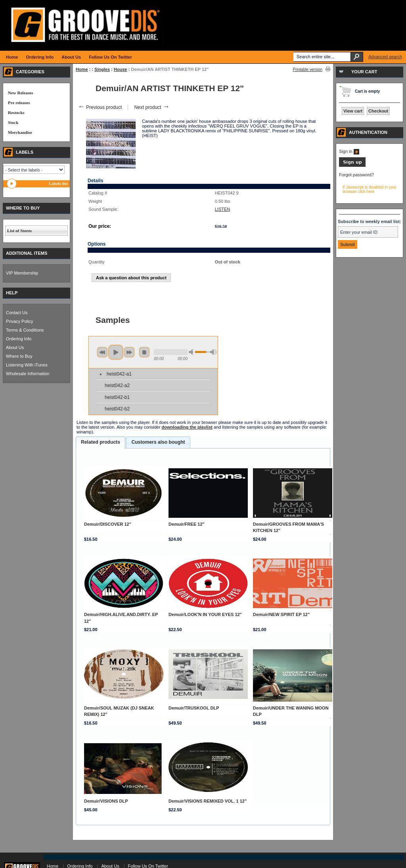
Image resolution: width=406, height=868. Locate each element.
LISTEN (223, 209)
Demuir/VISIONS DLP (106, 801)
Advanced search (385, 57)
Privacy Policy (19, 321)
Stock (13, 122)
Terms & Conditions (25, 330)
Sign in (349, 151)
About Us (15, 347)
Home (82, 69)
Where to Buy (19, 356)
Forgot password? (356, 175)
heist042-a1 (119, 374)
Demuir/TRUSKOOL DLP (194, 708)
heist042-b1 (117, 397)
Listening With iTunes (27, 365)
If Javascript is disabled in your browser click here (370, 189)
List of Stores (19, 231)
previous (102, 352)
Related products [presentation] (101, 442)
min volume (192, 352)
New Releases (20, 93)
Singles (102, 69)
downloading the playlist (187, 427)
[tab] (101, 443)
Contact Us (17, 313)
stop (144, 352)
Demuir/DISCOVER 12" (108, 524)
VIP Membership (22, 273)
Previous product (100, 107)
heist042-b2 (117, 409)
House (121, 69)
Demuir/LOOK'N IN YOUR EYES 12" (205, 614)
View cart (353, 111)
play (116, 352)
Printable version (308, 70)
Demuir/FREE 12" (187, 524)
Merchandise (20, 132)
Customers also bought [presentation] (158, 442)
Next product (152, 107)
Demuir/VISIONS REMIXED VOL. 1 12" (208, 801)
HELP (12, 293)
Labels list (58, 183)
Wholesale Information (28, 374)
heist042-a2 (117, 385)
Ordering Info (19, 339)
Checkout (378, 111)
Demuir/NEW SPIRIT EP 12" (281, 614)
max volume (213, 352)
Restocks (16, 113)
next (129, 352)
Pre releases (19, 103)
